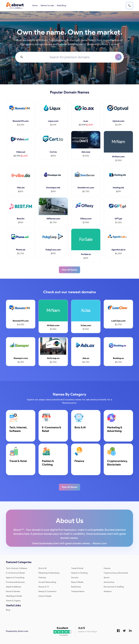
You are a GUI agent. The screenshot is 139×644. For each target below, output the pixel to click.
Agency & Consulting (15, 578)
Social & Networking (47, 582)
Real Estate (76, 587)
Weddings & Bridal (14, 596)
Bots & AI (42, 568)
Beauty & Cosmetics (48, 591)
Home (35, 6)
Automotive (109, 582)
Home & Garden (13, 591)
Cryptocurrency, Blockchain (116, 573)
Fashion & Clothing (79, 573)
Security (75, 578)
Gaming (42, 578)
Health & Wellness (14, 587)
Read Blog (62, 6)
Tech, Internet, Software (17, 568)
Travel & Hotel (77, 568)
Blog (8, 610)
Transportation (78, 591)
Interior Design (45, 596)
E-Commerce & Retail (15, 573)
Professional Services (15, 582)
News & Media (77, 582)
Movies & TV (44, 587)
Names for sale (47, 6)
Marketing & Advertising (49, 573)
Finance (107, 568)
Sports (107, 578)
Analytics (108, 591)
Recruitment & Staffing (114, 587)
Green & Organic (13, 601)
